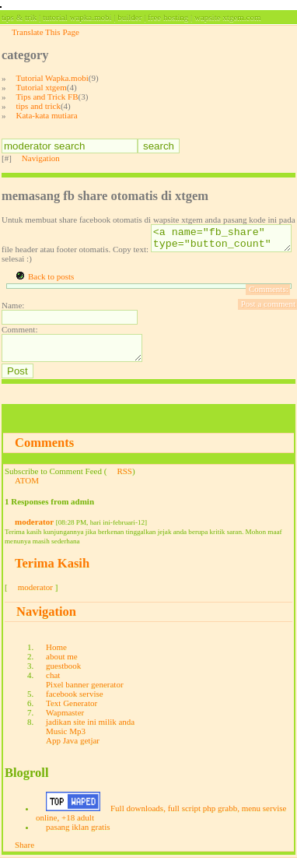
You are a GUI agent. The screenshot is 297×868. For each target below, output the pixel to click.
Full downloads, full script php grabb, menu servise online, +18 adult (161, 822)
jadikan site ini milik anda (90, 731)
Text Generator (72, 712)
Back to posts (51, 281)
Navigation (41, 158)
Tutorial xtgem (42, 87)
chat (53, 684)
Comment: (19, 334)
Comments (44, 452)
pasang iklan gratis (78, 836)
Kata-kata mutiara (47, 115)
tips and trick (38, 106)
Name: (13, 310)
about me (62, 666)
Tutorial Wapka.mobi (52, 78)
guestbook (63, 675)
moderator (34, 531)
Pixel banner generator (85, 694)
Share (24, 854)
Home (56, 656)
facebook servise (75, 703)
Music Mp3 (66, 740)
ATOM (27, 490)
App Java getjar (73, 750)
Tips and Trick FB (47, 97)
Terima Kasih (52, 573)
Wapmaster (65, 722)
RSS (124, 480)
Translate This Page (45, 32)
